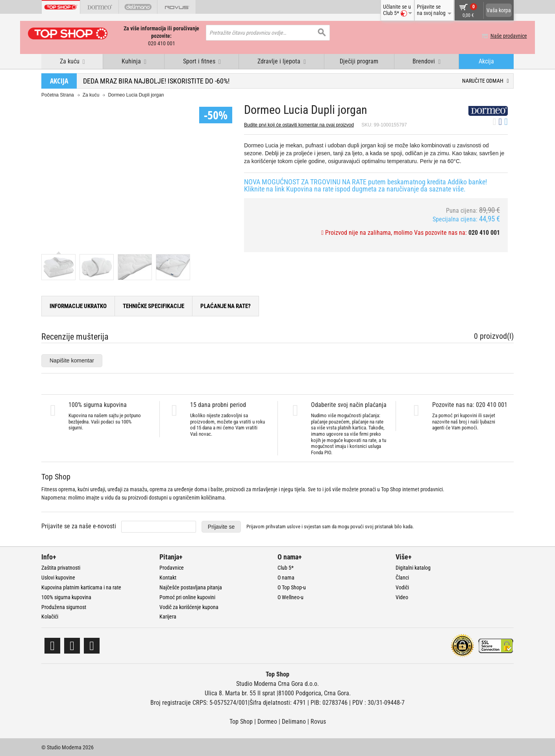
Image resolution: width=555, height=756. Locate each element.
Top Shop (241, 721)
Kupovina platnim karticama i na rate (81, 587)
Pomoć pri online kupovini (187, 596)
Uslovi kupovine (58, 577)
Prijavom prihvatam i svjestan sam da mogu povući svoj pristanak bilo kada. (330, 526)
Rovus (318, 721)
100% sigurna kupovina (66, 596)
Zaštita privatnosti (61, 567)
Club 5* (286, 567)
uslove (294, 526)
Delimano (294, 721)
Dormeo (267, 721)
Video (402, 596)
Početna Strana (58, 95)
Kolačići (50, 616)
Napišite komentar (72, 360)
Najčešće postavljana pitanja (191, 587)
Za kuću (91, 95)
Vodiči (402, 587)
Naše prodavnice (495, 36)
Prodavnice (172, 567)
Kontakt (168, 577)
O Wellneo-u (290, 596)
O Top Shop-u (292, 587)
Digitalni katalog (413, 567)
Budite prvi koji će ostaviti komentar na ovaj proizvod (299, 124)
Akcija (486, 60)
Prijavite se (221, 526)
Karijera (168, 616)
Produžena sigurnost (64, 606)
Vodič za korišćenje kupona (189, 606)
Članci (402, 577)
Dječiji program (359, 60)
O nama (286, 577)
